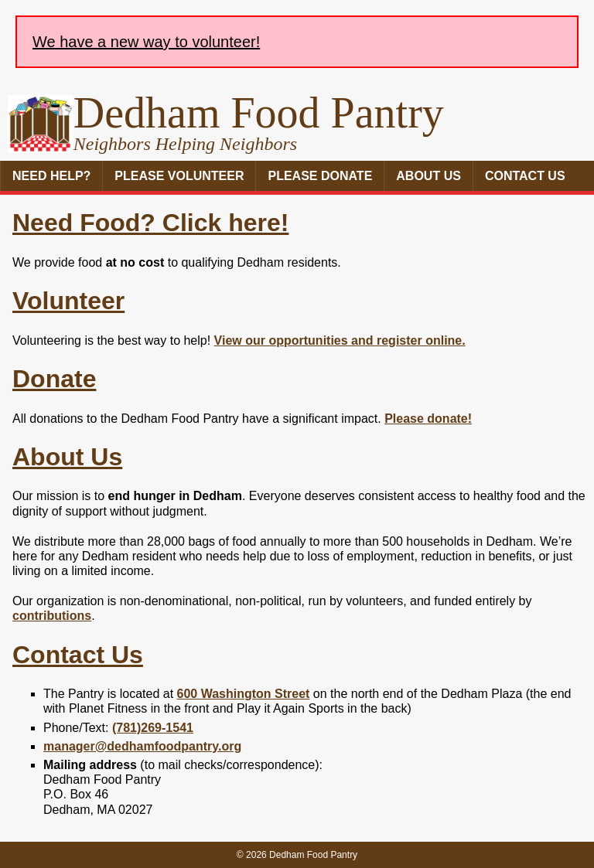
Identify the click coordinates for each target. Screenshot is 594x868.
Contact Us (525, 176)
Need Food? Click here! (150, 223)
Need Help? (51, 176)
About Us (428, 176)
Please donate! (428, 419)
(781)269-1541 (153, 728)
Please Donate (320, 176)
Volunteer (68, 301)
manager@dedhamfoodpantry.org (142, 746)
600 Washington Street (244, 694)
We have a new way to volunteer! (146, 42)
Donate (54, 379)
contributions (52, 616)
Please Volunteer (179, 176)
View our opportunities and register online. (340, 340)
